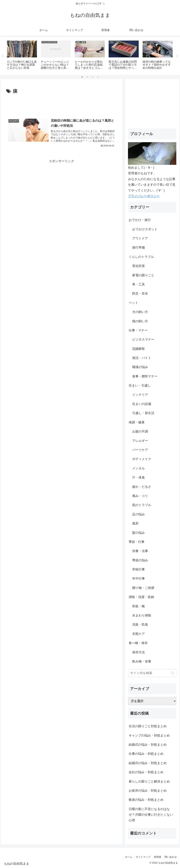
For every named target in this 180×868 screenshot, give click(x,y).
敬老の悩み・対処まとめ (146, 800)
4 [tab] (98, 77)
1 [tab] (82, 77)
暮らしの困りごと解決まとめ (149, 781)
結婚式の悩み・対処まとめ (148, 745)
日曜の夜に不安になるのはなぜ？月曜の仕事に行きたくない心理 (151, 815)
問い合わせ (171, 857)
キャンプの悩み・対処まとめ (149, 735)
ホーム (127, 857)
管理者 (157, 857)
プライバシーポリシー (144, 196)
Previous (3, 56)
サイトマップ (142, 857)
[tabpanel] (22, 55)
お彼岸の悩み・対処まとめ (148, 791)
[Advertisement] (62, 106)
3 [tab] (93, 77)
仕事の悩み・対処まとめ (146, 754)
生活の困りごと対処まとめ (148, 726)
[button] (173, 673)
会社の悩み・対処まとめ (146, 772)
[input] (152, 673)
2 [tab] (87, 77)
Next (177, 56)
